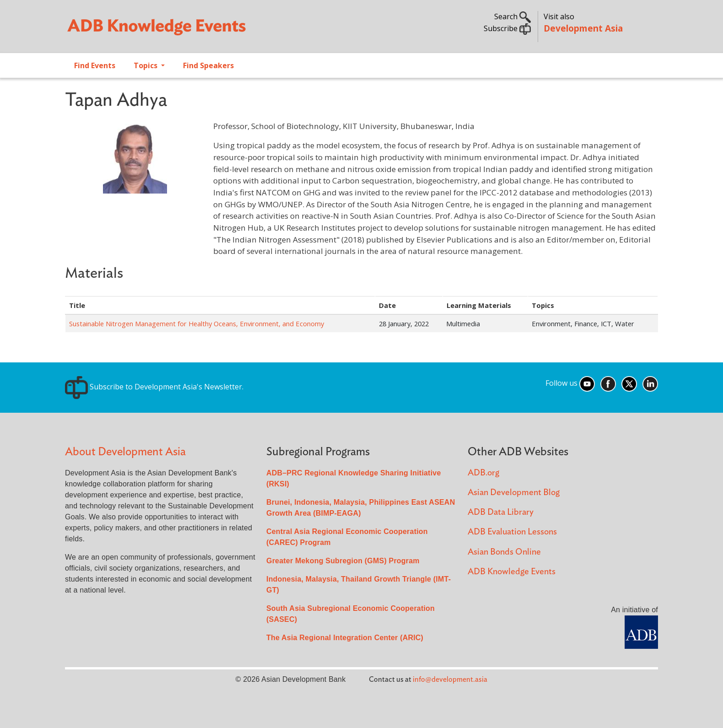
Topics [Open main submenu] (146, 65)
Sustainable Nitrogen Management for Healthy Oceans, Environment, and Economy (197, 324)
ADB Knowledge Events (512, 572)
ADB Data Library (501, 512)
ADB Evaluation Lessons (512, 532)
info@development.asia (450, 679)
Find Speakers (208, 65)
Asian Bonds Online (504, 552)
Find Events (95, 65)
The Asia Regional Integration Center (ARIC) (345, 638)
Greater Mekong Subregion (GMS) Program (343, 561)
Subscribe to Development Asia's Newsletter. (154, 387)
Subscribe (507, 28)
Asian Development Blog (514, 493)
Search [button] (513, 16)
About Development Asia (125, 452)
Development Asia (583, 28)
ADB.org (483, 473)
